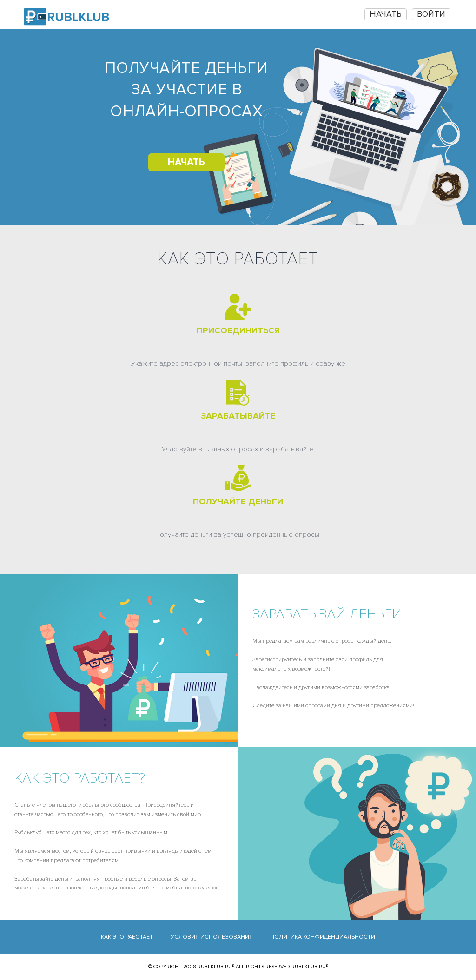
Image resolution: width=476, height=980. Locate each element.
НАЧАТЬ (386, 14)
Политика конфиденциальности (323, 937)
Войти (431, 14)
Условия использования (212, 937)
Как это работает (127, 937)
